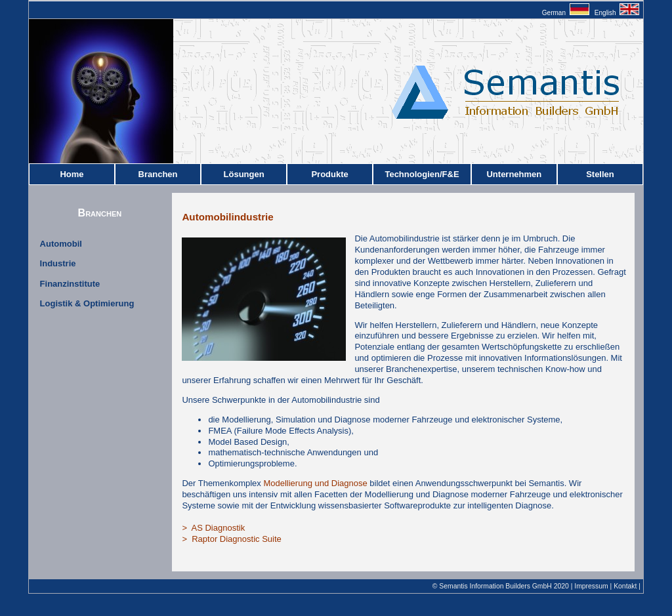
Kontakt (625, 586)
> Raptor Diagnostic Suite (231, 539)
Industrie (58, 263)
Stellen (600, 174)
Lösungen (244, 174)
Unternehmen (514, 174)
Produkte (329, 174)
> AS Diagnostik (213, 528)
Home (72, 174)
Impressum (591, 586)
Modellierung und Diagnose (315, 483)
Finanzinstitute (70, 284)
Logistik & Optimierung (87, 303)
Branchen (158, 174)
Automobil (61, 244)
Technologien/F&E (422, 174)
